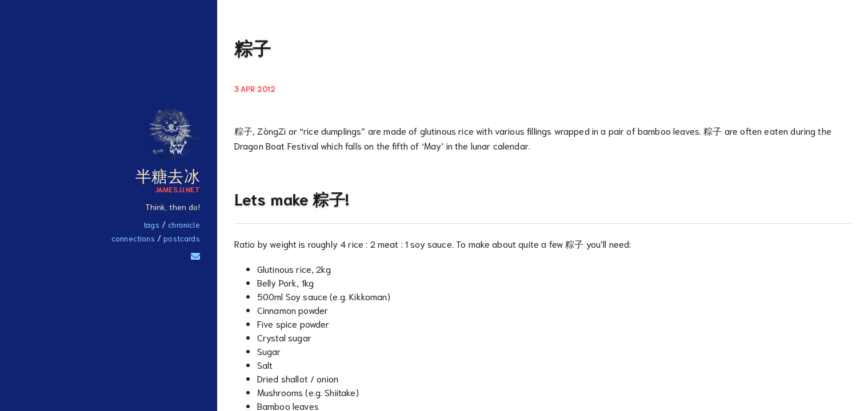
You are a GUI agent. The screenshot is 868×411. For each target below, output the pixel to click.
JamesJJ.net (177, 189)
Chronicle (184, 224)
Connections (133, 238)
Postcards (181, 238)
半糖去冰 (168, 175)
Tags (151, 224)
